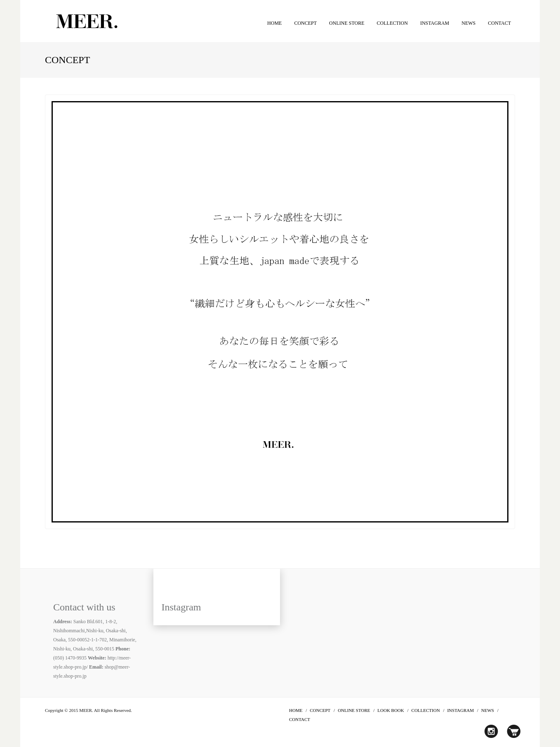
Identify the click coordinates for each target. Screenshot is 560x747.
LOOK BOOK (391, 710)
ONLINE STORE (347, 23)
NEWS (468, 23)
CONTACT (499, 23)
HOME (274, 23)
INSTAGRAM (435, 23)
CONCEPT (305, 23)
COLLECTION (392, 23)
